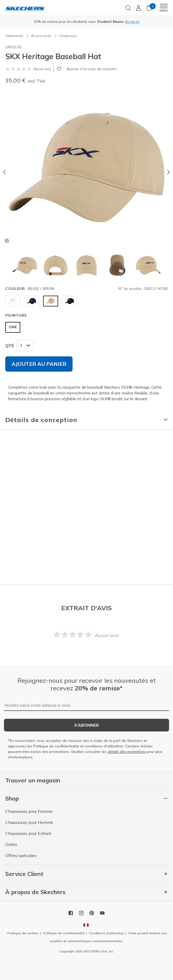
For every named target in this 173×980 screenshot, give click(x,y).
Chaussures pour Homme (29, 822)
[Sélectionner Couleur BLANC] (13, 301)
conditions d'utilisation (104, 746)
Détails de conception (41, 420)
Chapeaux (68, 36)
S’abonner (87, 725)
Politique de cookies (23, 933)
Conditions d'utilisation (106, 933)
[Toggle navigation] (164, 6)
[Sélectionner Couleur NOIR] (70, 301)
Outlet (11, 844)
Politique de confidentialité (56, 746)
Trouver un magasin (33, 780)
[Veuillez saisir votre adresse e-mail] (87, 705)
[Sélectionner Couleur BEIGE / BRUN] (51, 301)
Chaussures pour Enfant (28, 833)
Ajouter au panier (39, 364)
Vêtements (14, 36)
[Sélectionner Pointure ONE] (13, 327)
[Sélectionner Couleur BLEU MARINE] (32, 301)
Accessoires (41, 36)
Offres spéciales (21, 855)
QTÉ (10, 346)
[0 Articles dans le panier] (149, 10)
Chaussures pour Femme (29, 811)
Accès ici (132, 22)
